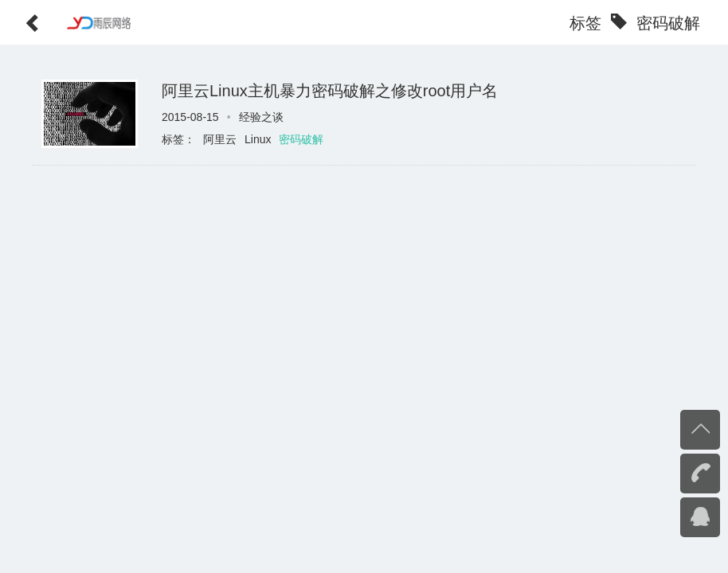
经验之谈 (261, 117)
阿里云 (220, 139)
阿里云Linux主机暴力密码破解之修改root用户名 (330, 91)
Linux (258, 139)
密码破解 (301, 139)
